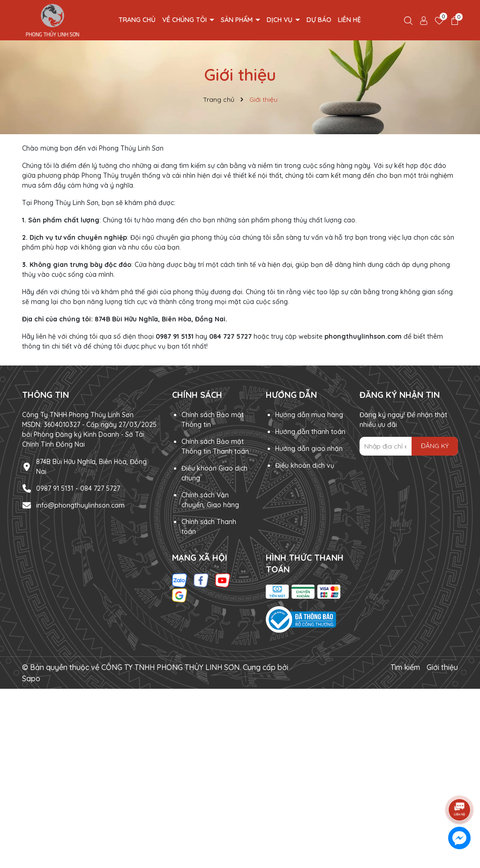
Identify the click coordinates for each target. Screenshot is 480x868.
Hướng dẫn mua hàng (309, 415)
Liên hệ (349, 20)
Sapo (31, 678)
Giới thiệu (442, 667)
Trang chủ (137, 20)
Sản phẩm (238, 20)
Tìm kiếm (405, 667)
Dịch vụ (281, 20)
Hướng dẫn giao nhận (309, 449)
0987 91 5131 (55, 488)
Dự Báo (319, 20)
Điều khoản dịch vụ (305, 465)
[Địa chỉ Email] (409, 446)
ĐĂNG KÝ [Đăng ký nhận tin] (435, 446)
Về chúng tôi (185, 20)
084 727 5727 (100, 488)
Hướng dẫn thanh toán (310, 432)
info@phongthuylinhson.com (80, 505)
